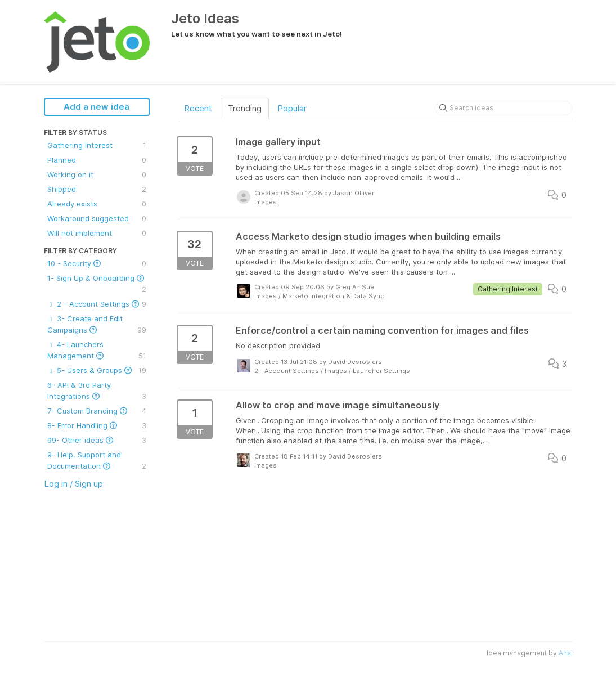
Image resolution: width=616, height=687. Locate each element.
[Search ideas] (503, 108)
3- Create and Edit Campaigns (97, 325)
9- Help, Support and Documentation (97, 461)
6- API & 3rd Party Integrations (97, 391)
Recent (198, 108)
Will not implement (97, 233)
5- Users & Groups (97, 370)
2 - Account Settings (97, 304)
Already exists (97, 204)
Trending (245, 108)
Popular (292, 108)
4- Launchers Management (97, 351)
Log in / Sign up (73, 484)
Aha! (566, 653)
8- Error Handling (97, 425)
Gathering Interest (97, 145)
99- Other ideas (97, 440)
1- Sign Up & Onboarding (97, 284)
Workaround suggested (97, 218)
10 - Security (97, 263)
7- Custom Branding (97, 411)
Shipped (97, 189)
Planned (97, 160)
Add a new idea (96, 107)
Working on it (97, 174)
